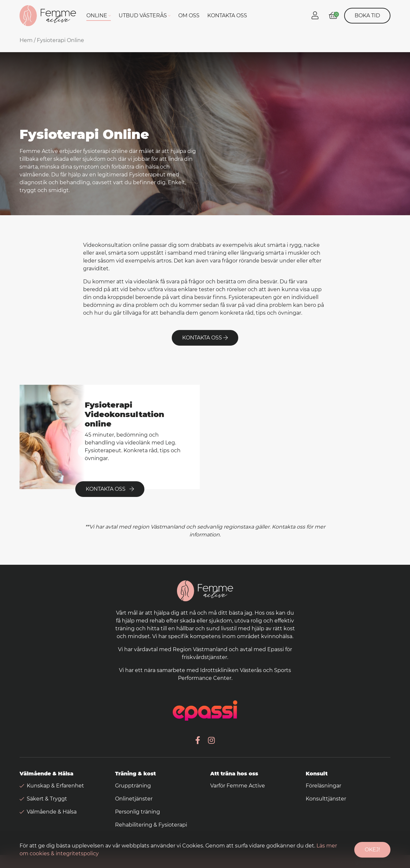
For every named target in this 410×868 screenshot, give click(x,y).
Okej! (372, 850)
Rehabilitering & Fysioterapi (151, 825)
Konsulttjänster (326, 799)
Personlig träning (138, 812)
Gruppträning (133, 786)
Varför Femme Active (238, 786)
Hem (26, 40)
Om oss (189, 15)
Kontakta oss (227, 15)
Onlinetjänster (134, 799)
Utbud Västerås (143, 15)
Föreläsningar (323, 786)
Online (97, 15)
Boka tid (367, 15)
